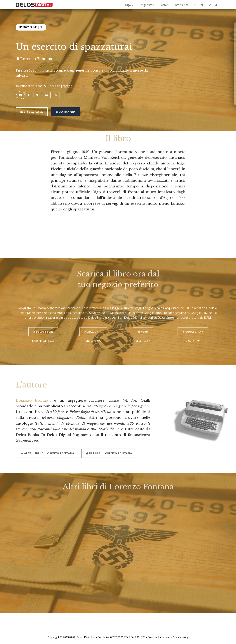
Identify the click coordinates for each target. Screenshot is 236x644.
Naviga (128, 5)
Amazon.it (93, 327)
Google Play (193, 327)
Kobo (143, 327)
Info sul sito (182, 5)
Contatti (164, 5)
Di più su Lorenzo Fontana (109, 448)
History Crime (28, 27)
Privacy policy (180, 637)
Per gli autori (146, 5)
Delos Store (43, 327)
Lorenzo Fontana (36, 59)
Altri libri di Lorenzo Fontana (47, 448)
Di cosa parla (32, 112)
